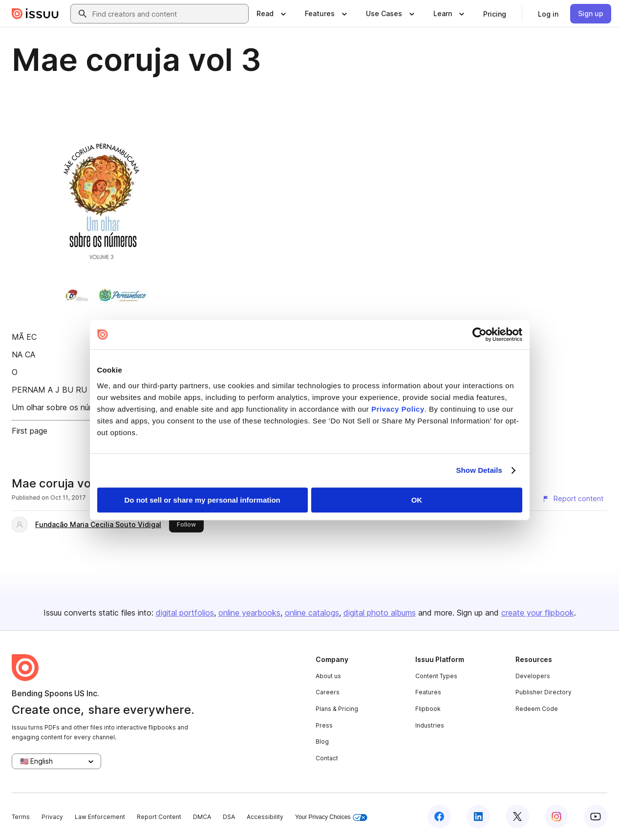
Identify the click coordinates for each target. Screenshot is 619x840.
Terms (21, 817)
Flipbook (428, 709)
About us (328, 676)
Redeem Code (537, 709)
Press (324, 725)
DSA (229, 817)
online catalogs (312, 613)
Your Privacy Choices (331, 817)
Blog (322, 741)
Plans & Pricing (337, 709)
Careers (328, 692)
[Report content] (573, 499)
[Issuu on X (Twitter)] (517, 817)
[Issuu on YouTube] (596, 817)
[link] (495, 14)
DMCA (202, 817)
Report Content (159, 817)
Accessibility (265, 817)
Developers (533, 676)
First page (30, 431)
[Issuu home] (35, 14)
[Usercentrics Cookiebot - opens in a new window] (480, 334)
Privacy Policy (398, 409)
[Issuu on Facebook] (439, 817)
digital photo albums (380, 613)
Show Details (480, 470)
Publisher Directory (544, 692)
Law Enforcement (100, 817)
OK (417, 500)
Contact (327, 758)
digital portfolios (185, 613)
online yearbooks (249, 613)
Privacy (52, 817)
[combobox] (168, 14)
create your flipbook (538, 613)
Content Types (436, 676)
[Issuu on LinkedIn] (478, 817)
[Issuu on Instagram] (556, 817)
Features (428, 692)
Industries (430, 725)
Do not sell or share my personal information (203, 500)
